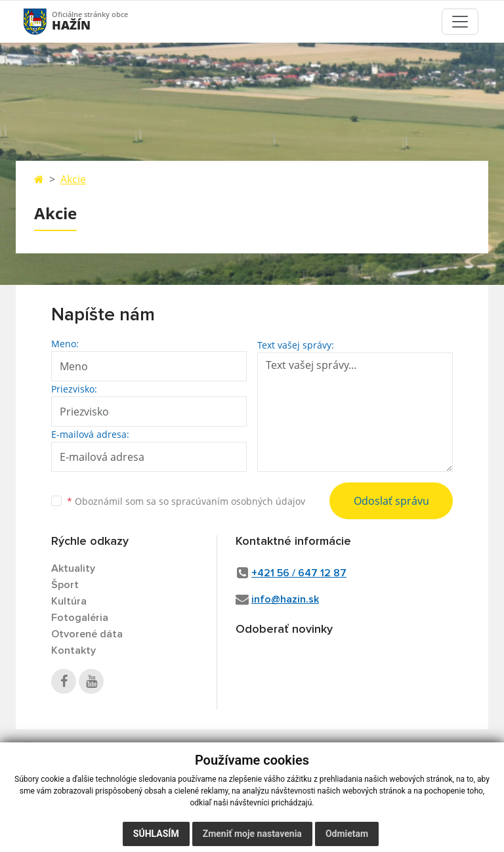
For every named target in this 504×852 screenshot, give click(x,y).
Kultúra (69, 601)
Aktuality (73, 568)
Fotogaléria (80, 618)
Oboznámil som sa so (186, 501)
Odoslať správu (391, 501)
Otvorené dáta (87, 634)
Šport (65, 585)
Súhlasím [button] (156, 839)
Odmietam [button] (347, 839)
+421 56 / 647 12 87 (299, 573)
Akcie (73, 179)
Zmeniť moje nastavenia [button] (252, 839)
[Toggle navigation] (460, 22)
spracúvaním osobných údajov (238, 501)
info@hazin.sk (285, 599)
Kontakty (73, 650)
